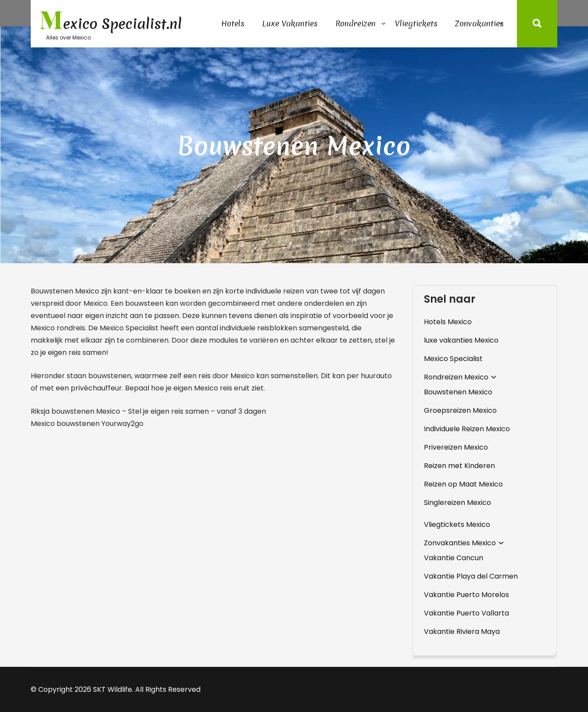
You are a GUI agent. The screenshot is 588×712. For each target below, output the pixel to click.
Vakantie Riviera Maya (462, 631)
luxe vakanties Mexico (461, 340)
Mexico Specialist (453, 359)
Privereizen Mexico (456, 447)
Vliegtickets (416, 23)
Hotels (233, 23)
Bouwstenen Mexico (458, 392)
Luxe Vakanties (290, 23)
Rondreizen (355, 23)
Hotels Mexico (448, 322)
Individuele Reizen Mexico (467, 429)
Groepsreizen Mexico (460, 410)
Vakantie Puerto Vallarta (466, 613)
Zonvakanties (479, 23)
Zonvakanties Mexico (460, 543)
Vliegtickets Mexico (457, 524)
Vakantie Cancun (454, 558)
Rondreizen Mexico (456, 377)
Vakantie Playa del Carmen (471, 576)
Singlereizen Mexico (457, 503)
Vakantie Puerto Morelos (466, 595)
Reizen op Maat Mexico (463, 484)
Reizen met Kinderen (459, 466)
